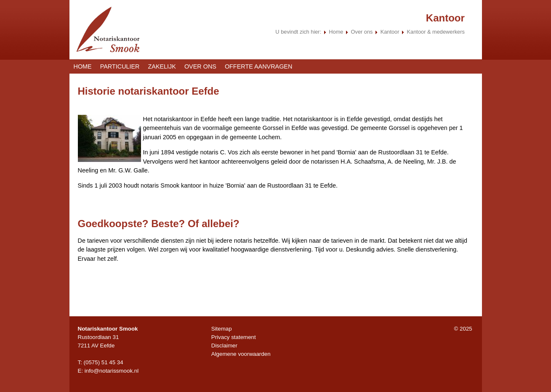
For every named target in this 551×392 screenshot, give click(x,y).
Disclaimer (224, 346)
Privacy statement (234, 337)
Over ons (362, 32)
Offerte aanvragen (258, 66)
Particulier (120, 66)
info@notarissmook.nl (112, 371)
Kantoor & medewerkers (436, 32)
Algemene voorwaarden (241, 354)
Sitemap (222, 329)
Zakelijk (162, 66)
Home (336, 32)
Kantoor (391, 32)
